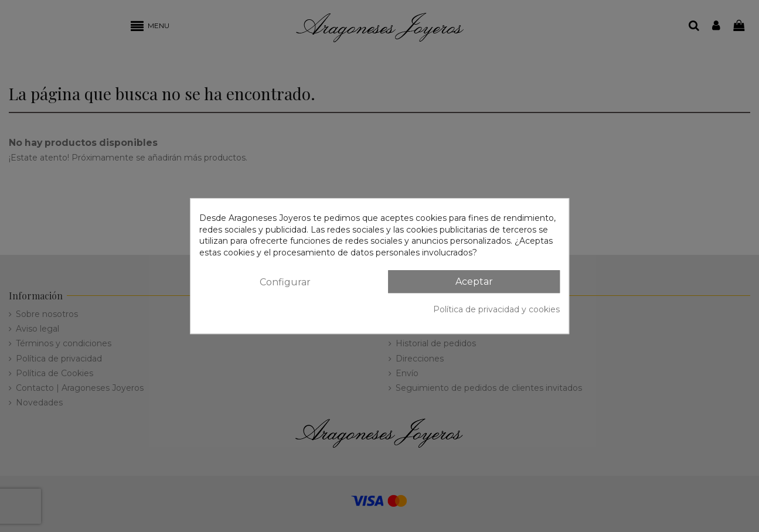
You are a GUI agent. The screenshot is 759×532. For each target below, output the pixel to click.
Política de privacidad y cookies (496, 309)
